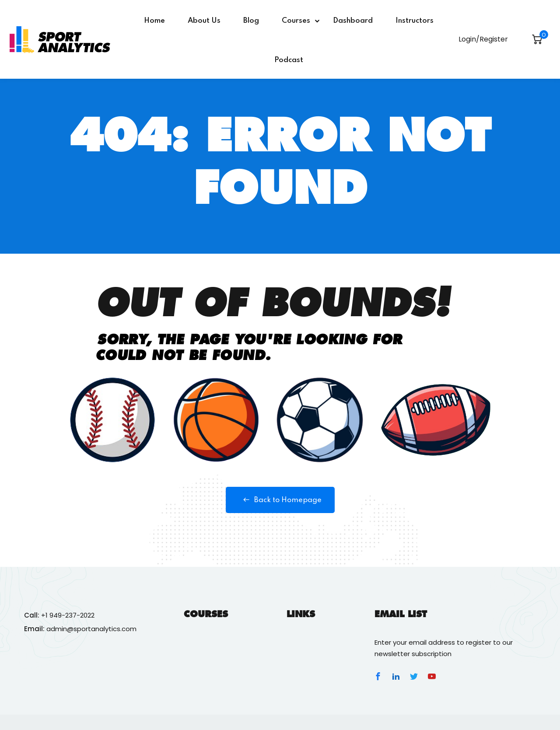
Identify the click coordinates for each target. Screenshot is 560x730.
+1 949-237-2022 (68, 615)
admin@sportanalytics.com (91, 629)
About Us (204, 21)
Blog (251, 21)
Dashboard (353, 21)
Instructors (415, 21)
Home (154, 21)
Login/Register (483, 39)
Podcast (289, 60)
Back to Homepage (280, 500)
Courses (296, 21)
